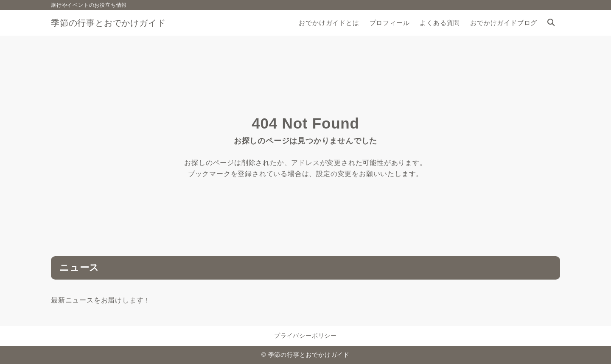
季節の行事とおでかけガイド (108, 23)
